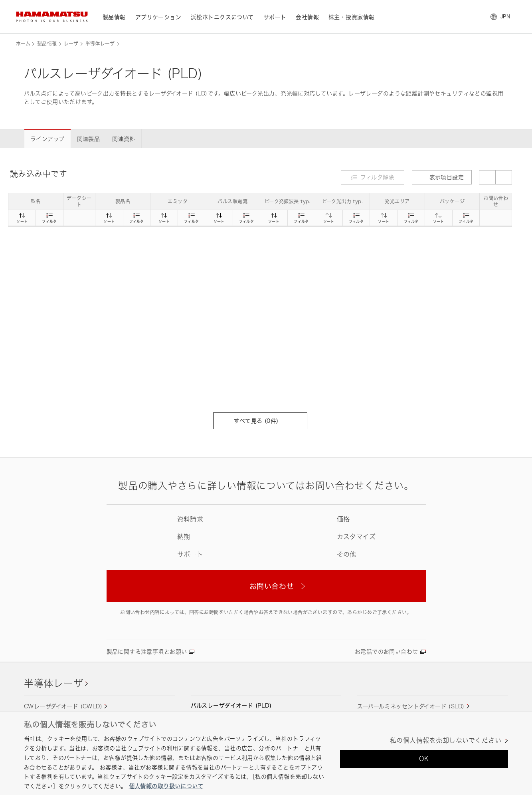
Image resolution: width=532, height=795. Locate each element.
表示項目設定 (442, 177)
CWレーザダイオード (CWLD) (63, 706)
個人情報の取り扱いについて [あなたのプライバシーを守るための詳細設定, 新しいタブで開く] (166, 786)
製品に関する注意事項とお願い (147, 651)
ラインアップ (47, 139)
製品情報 (47, 44)
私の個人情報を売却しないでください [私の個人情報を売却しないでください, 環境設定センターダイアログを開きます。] (446, 740)
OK (424, 759)
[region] (266, 753)
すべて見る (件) (260, 421)
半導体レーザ (100, 44)
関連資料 (124, 139)
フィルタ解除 (377, 177)
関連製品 (89, 139)
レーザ (71, 44)
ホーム (23, 44)
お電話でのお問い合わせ (387, 651)
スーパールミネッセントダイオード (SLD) (411, 706)
